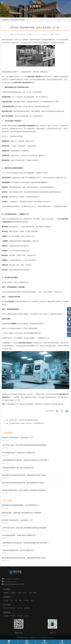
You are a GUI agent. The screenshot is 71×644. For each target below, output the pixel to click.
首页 (12, 20)
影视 (35, 593)
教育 (20, 600)
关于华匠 (7, 605)
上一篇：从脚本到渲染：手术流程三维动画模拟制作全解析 (21, 420)
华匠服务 (7, 589)
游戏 (30, 593)
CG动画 (19, 593)
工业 (16, 600)
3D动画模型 (29, 404)
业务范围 (27, 608)
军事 (11, 600)
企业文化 (20, 608)
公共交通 (6, 600)
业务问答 (20, 616)
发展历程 (13, 608)
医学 (32, 600)
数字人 (25, 593)
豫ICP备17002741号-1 (48, 638)
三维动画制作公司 (12, 404)
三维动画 (22, 404)
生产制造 (26, 600)
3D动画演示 (47, 404)
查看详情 (22, 20)
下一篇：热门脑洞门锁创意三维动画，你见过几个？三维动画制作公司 (24, 423)
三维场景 (13, 593)
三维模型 (6, 593)
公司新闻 (6, 616)
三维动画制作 (38, 404)
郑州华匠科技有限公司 (21, 35)
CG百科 (26, 616)
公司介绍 (6, 608)
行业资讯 (13, 616)
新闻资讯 (16, 20)
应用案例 (7, 597)
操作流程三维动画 (57, 404)
